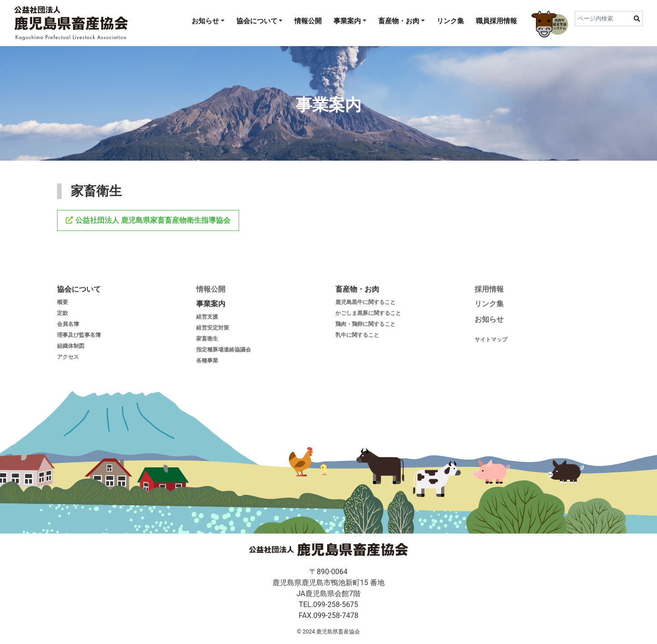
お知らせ (205, 21)
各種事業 (207, 361)
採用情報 (489, 289)
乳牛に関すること (357, 335)
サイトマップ (492, 340)
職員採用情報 (496, 21)
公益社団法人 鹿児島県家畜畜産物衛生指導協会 (152, 220)
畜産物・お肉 (399, 21)
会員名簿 (68, 324)
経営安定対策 (213, 328)
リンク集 (450, 21)
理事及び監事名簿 (79, 335)
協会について (257, 21)
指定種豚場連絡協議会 (224, 350)
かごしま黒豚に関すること (368, 313)
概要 (63, 302)
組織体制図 (71, 346)
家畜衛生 (207, 339)
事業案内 (347, 21)
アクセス (68, 357)
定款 (63, 313)
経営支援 (207, 317)
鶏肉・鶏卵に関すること (365, 324)
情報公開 (308, 21)
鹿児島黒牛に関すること (365, 302)
